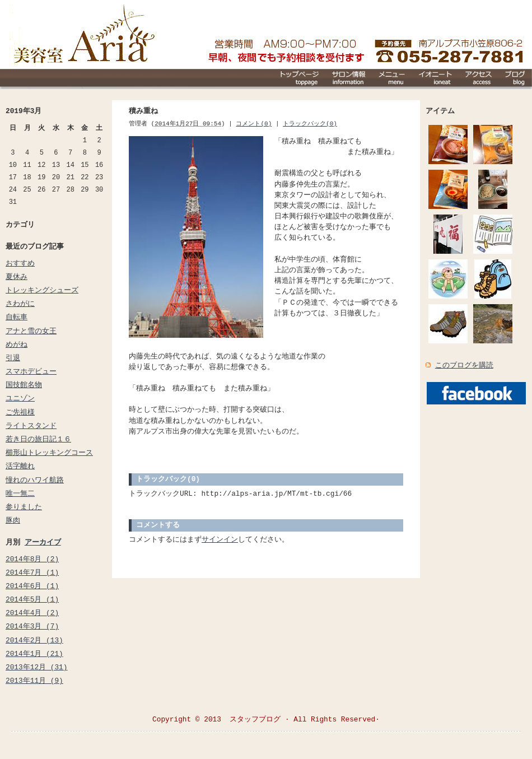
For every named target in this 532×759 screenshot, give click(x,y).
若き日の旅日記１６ (38, 439)
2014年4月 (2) (32, 613)
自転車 (17, 317)
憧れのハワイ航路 (35, 480)
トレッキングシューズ (42, 290)
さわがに (20, 304)
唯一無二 (20, 493)
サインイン (220, 539)
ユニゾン (20, 398)
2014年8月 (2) (32, 559)
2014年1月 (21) (34, 654)
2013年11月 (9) (34, 681)
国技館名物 (24, 385)
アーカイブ (43, 542)
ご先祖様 (20, 412)
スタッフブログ (255, 719)
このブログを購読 (464, 365)
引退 (13, 358)
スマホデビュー (31, 371)
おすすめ (20, 263)
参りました (24, 507)
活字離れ (20, 466)
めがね (17, 344)
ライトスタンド (31, 426)
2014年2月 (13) (34, 640)
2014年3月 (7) (32, 626)
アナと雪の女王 (31, 331)
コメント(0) (254, 124)
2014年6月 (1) (32, 586)
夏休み (17, 277)
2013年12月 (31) (36, 667)
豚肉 (13, 520)
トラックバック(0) (310, 124)
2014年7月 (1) (32, 572)
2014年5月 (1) (32, 599)
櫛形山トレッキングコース (49, 453)
